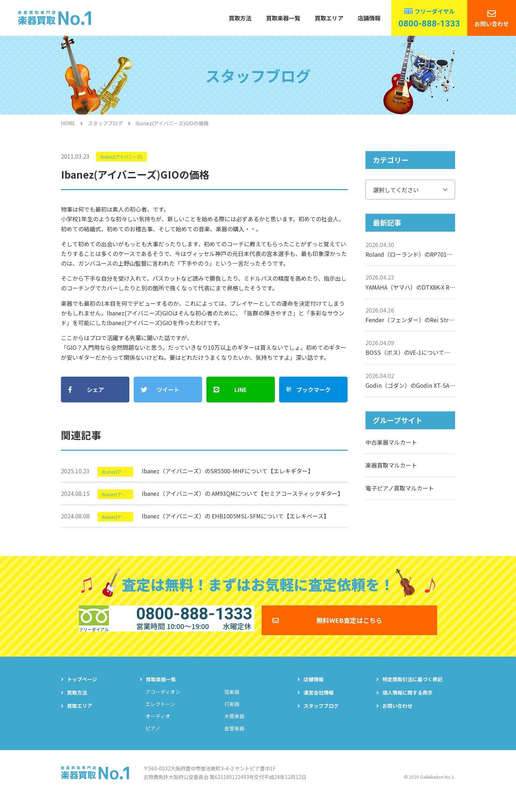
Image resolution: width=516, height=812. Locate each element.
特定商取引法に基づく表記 (412, 692)
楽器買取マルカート (391, 465)
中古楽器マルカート (391, 442)
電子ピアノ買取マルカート (400, 488)
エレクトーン (160, 717)
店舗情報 (369, 18)
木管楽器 (234, 729)
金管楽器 (234, 741)
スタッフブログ (105, 123)
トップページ (82, 692)
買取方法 (240, 18)
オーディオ (158, 729)
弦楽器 (232, 705)
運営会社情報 (319, 705)
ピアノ (153, 741)
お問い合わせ (492, 24)
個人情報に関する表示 (407, 705)
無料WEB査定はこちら (349, 627)
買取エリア (329, 18)
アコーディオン (163, 705)
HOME (68, 123)
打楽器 (232, 717)
